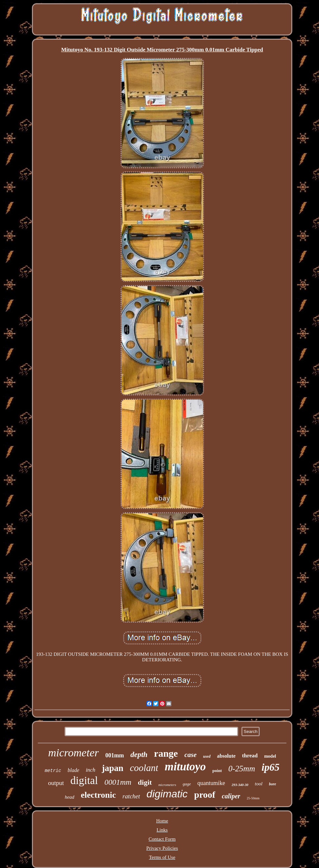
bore (272, 784)
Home (162, 821)
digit (145, 782)
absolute (226, 756)
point (217, 771)
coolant (144, 768)
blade (74, 770)
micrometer (73, 753)
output (56, 783)
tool (259, 784)
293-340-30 (240, 785)
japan (112, 768)
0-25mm (242, 769)
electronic (98, 795)
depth (139, 755)
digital (84, 780)
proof (205, 795)
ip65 (271, 767)
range (166, 753)
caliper (231, 796)
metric (53, 771)
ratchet (131, 796)
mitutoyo (185, 767)
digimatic (167, 794)
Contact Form (162, 839)
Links (162, 830)
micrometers (167, 785)
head (70, 797)
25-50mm (253, 798)
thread (250, 756)
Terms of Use (162, 857)
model (270, 756)
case (190, 755)
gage (187, 784)
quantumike (211, 783)
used (207, 756)
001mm (115, 755)
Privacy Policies (162, 848)
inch (90, 770)
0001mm (118, 782)
